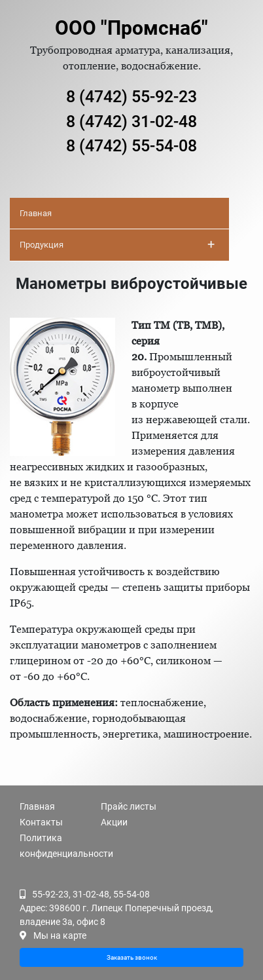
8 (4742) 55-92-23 (131, 97)
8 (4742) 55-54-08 (131, 146)
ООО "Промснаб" (131, 28)
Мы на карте (60, 935)
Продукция (117, 244)
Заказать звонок (132, 957)
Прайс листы (129, 806)
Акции (114, 822)
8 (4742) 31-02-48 (131, 122)
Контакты (41, 822)
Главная (36, 213)
